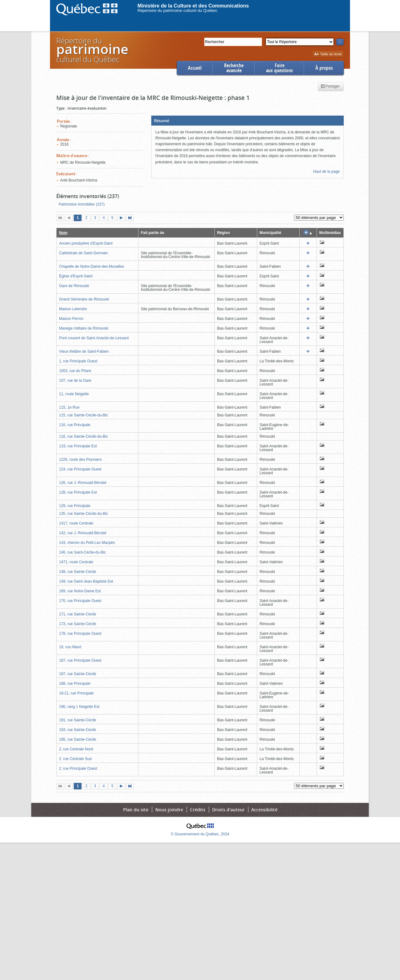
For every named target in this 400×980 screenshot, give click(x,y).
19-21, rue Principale (76, 693)
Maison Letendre (73, 309)
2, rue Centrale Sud (75, 759)
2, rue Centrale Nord (76, 749)
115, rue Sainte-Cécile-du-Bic (84, 415)
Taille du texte (328, 55)
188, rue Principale (75, 684)
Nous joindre (169, 810)
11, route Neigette (74, 394)
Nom (63, 233)
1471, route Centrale (76, 562)
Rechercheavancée (234, 68)
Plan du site (136, 810)
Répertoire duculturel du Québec (92, 50)
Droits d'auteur (228, 810)
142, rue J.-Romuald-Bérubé (83, 533)
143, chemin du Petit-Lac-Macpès (87, 543)
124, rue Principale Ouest (80, 469)
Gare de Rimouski (74, 286)
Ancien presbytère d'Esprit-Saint (86, 243)
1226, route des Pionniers (80, 460)
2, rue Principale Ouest (78, 769)
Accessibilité (264, 810)
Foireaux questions (279, 68)
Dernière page (131, 218)
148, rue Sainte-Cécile (78, 572)
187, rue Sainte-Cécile (78, 674)
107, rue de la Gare (75, 381)
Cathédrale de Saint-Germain (83, 253)
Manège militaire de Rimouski (84, 328)
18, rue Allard (70, 647)
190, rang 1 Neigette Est (79, 707)
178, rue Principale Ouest (80, 634)
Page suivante (122, 218)
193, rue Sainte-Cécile (78, 730)
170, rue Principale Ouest (80, 601)
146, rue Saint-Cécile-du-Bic (82, 552)
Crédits (198, 810)
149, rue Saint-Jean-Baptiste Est (86, 581)
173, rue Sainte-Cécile (78, 624)
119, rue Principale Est (78, 446)
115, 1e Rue (69, 407)
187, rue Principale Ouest (80, 660)
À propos (324, 68)
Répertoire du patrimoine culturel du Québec (177, 10)
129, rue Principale (75, 506)
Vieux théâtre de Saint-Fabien (84, 351)
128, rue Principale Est (78, 492)
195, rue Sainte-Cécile (78, 739)
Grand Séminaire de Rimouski (84, 299)
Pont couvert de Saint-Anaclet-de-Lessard (94, 338)
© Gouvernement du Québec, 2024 (200, 834)
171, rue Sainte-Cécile (78, 614)
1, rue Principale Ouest (78, 361)
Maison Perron (71, 319)
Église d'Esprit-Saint (76, 276)
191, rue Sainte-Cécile (78, 720)
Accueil (195, 68)
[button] (247, 121)
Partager (330, 87)
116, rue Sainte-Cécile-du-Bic (84, 436)
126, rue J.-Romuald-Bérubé (83, 483)
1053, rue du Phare (75, 371)
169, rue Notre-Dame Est (80, 591)
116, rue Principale (75, 425)
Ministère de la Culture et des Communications (193, 6)
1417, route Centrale (76, 523)
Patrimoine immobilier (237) (82, 204)
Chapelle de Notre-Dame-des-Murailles (92, 266)
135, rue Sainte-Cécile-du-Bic (84, 514)
